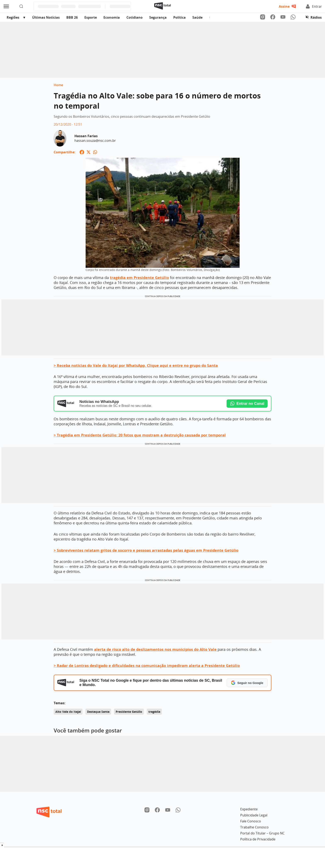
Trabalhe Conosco (254, 827)
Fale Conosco (251, 821)
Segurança (158, 17)
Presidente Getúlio (129, 712)
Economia (112, 17)
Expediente (249, 809)
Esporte (91, 17)
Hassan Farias (86, 136)
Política (179, 17)
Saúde (197, 17)
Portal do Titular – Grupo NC (262, 833)
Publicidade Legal (254, 815)
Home (58, 85)
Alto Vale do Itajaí (68, 712)
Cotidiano (135, 17)
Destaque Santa (98, 712)
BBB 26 (72, 17)
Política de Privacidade (258, 839)
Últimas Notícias (46, 17)
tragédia (154, 712)
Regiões (13, 17)
